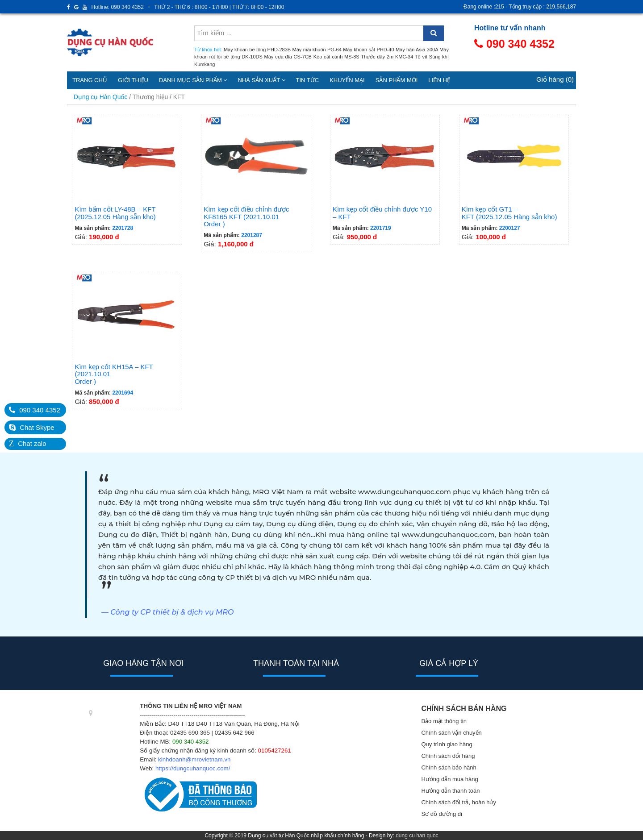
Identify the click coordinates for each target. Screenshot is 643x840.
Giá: (127, 179)
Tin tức (308, 80)
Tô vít (421, 57)
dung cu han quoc (417, 836)
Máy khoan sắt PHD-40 (368, 50)
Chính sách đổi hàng (448, 756)
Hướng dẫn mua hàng (449, 779)
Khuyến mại (347, 80)
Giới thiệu (133, 80)
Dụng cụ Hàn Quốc (100, 97)
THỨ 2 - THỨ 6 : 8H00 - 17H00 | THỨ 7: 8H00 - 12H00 (219, 7)
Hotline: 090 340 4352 (118, 7)
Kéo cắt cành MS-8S (336, 57)
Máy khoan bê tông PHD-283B (257, 50)
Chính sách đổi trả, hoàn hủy (459, 802)
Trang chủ (90, 80)
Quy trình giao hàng (447, 744)
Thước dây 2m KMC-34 (387, 57)
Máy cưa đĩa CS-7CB (288, 57)
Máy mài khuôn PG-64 (317, 50)
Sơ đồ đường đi (442, 814)
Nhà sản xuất (261, 80)
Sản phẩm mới (397, 80)
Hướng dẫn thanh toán (450, 791)
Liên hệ (439, 80)
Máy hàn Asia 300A (417, 50)
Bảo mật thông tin (444, 721)
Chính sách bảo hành (449, 767)
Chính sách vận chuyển (451, 733)
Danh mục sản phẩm (193, 80)
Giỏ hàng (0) (555, 79)
